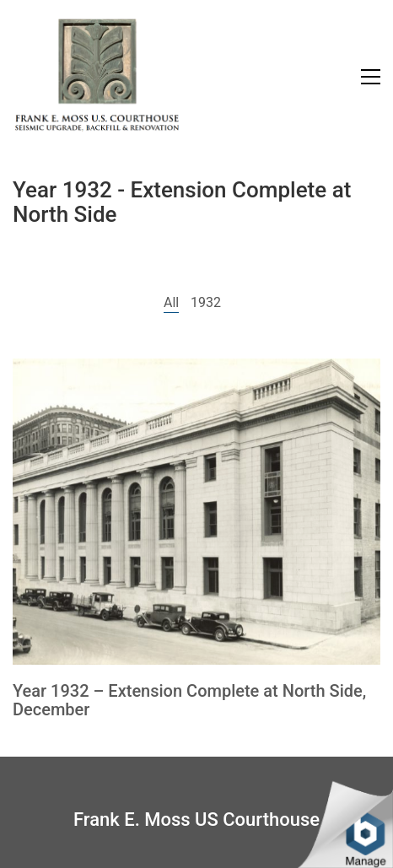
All (171, 302)
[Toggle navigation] (371, 77)
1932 (206, 302)
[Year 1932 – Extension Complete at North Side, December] (196, 512)
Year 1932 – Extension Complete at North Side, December (189, 700)
